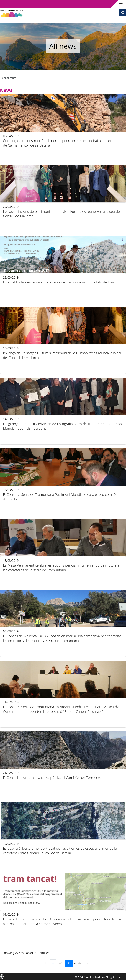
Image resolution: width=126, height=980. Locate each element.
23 (62, 963)
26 (81, 963)
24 (70, 963)
